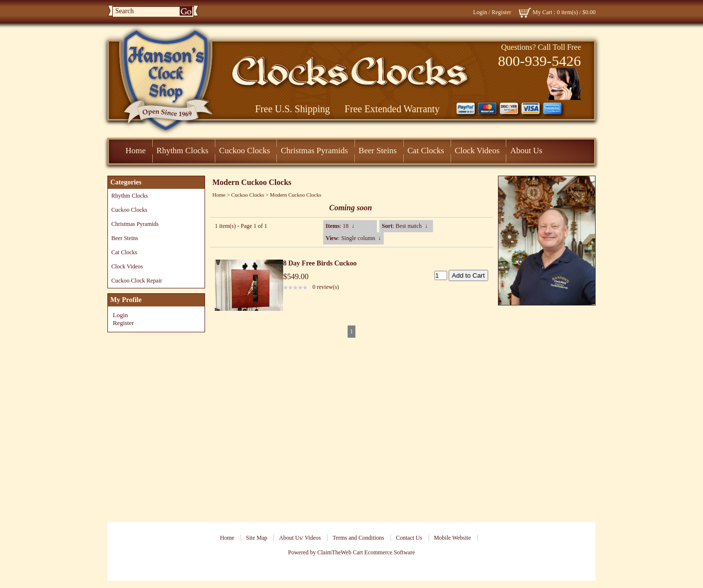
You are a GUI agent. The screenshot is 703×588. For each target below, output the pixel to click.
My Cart (542, 12)
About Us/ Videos (300, 538)
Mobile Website (453, 538)
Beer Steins (378, 151)
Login (480, 12)
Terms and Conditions (358, 538)
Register (501, 12)
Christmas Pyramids (314, 151)
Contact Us (409, 538)
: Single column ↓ (353, 238)
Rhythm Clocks (183, 151)
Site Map (257, 538)
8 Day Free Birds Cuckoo (320, 263)
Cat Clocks (426, 151)
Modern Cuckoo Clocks (296, 195)
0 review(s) (326, 287)
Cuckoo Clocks (245, 151)
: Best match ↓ (405, 226)
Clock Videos (477, 151)
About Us (526, 151)
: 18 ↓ (340, 226)
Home (136, 151)
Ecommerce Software (390, 552)
